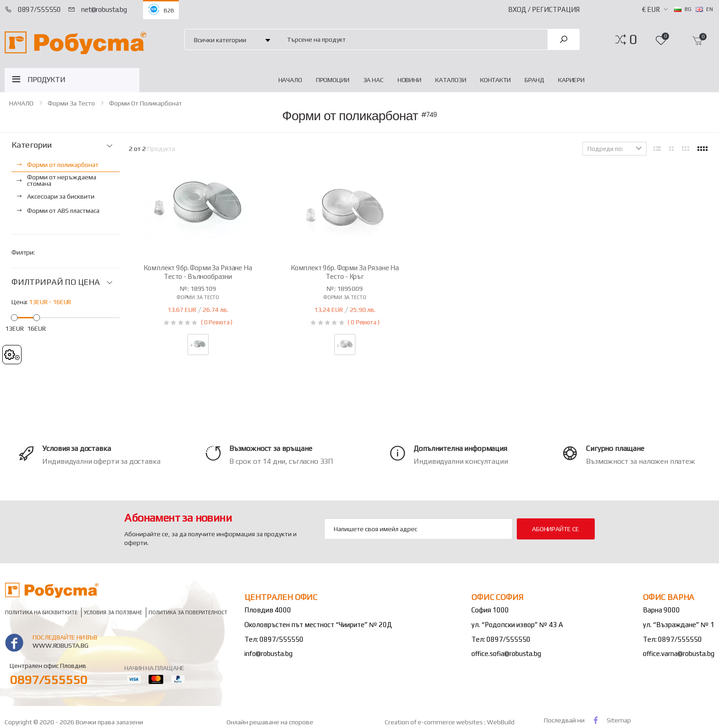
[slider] (14, 317)
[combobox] (412, 39)
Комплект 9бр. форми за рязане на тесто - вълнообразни (198, 272)
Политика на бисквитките (41, 612)
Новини (409, 80)
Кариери (571, 80)
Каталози (451, 80)
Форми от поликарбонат (146, 103)
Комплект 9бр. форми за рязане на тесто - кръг (345, 272)
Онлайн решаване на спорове (270, 722)
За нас (373, 80)
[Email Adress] (418, 529)
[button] (633, 39)
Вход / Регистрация (544, 9)
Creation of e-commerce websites (434, 722)
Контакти (495, 80)
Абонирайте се (556, 529)
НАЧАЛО (290, 80)
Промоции (333, 80)
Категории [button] (31, 145)
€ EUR (651, 9)
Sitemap (619, 720)
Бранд (534, 80)
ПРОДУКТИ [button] (47, 80)
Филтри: (23, 252)
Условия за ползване (113, 612)
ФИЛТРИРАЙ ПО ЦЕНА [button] (56, 282)
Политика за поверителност (188, 612)
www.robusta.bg (60, 645)
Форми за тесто (71, 103)
